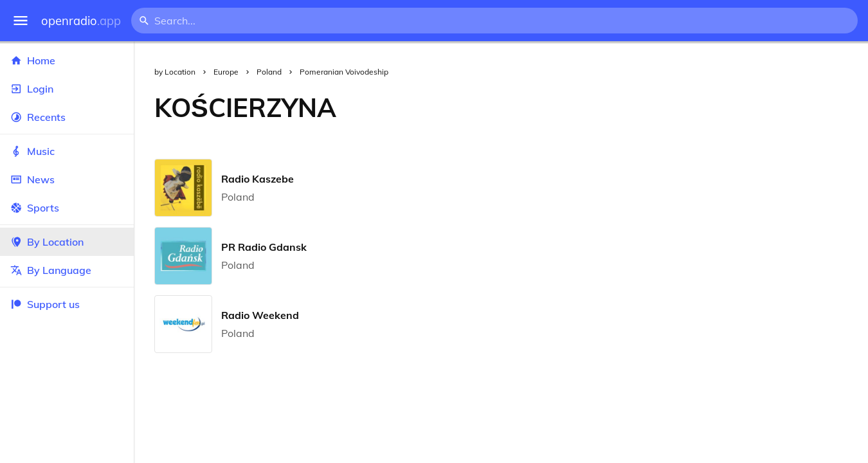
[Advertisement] (612, 107)
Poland (269, 72)
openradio (81, 21)
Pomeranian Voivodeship (344, 72)
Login (67, 89)
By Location (67, 242)
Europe (226, 72)
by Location (175, 72)
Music (67, 151)
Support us (45, 304)
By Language (67, 270)
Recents (67, 117)
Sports (67, 208)
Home (67, 60)
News (67, 179)
